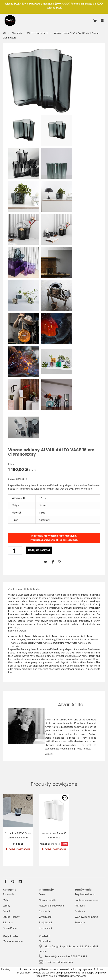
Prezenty (80, 922)
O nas (42, 894)
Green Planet (10, 928)
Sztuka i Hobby (11, 917)
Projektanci (45, 922)
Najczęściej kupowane (51, 905)
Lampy (6, 905)
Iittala (11, 464)
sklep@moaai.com (63, 962)
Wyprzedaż (45, 917)
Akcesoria (8, 894)
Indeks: (12, 479)
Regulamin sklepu (85, 894)
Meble (6, 900)
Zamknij (6, 969)
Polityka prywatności (87, 900)
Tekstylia (8, 922)
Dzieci (6, 911)
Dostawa (80, 911)
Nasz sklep (45, 941)
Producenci (45, 928)
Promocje (44, 911)
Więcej (50, 754)
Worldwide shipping (86, 917)
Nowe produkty (48, 900)
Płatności (80, 905)
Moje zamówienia (13, 941)
